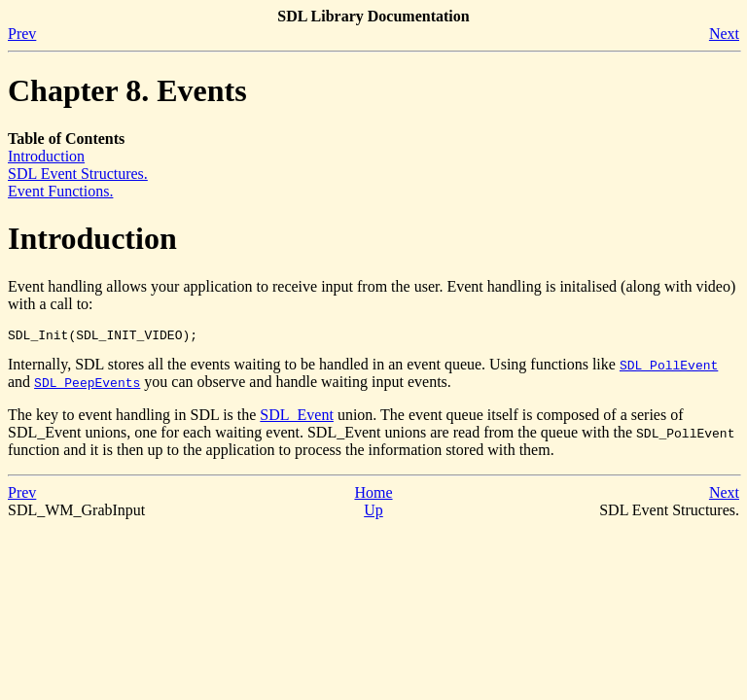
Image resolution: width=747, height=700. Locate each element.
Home (373, 495)
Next (724, 34)
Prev (22, 34)
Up (373, 513)
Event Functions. (60, 191)
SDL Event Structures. (78, 174)
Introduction (46, 156)
